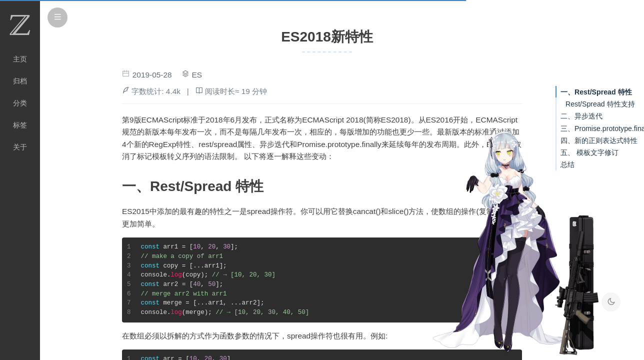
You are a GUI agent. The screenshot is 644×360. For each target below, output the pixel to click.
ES (197, 75)
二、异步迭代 (581, 116)
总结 (567, 164)
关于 (20, 147)
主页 (20, 59)
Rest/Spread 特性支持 (600, 104)
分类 (20, 103)
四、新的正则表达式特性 (599, 140)
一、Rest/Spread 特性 (596, 92)
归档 (20, 81)
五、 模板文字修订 (589, 152)
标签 (20, 125)
